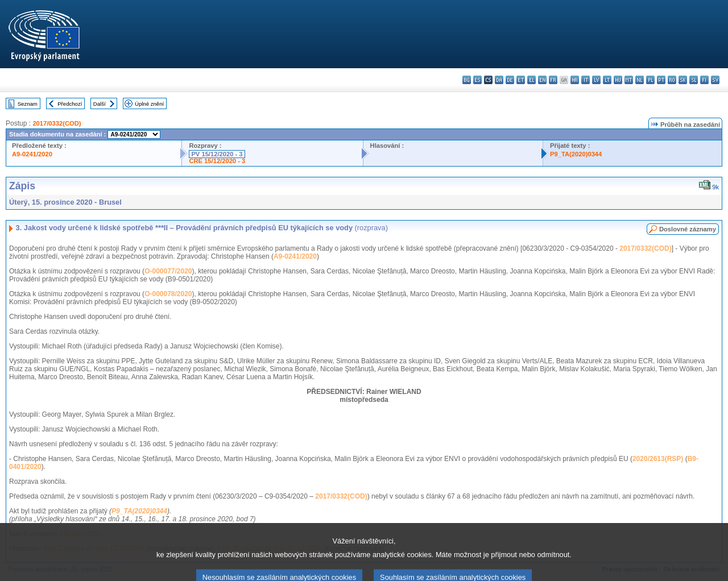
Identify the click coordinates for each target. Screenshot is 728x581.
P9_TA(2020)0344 (576, 154)
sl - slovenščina (694, 80)
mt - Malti (629, 80)
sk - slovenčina (683, 80)
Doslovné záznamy (688, 229)
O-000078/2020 (168, 294)
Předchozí (70, 104)
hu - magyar (618, 80)
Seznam (28, 104)
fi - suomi (704, 80)
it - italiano (586, 80)
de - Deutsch (510, 80)
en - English (542, 80)
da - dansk (499, 80)
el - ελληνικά (531, 80)
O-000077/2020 (168, 271)
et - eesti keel (521, 80)
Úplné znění (149, 104)
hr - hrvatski (575, 80)
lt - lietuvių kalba (607, 80)
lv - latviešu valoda (596, 80)
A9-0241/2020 (32, 154)
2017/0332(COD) (57, 123)
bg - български (467, 80)
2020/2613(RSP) (658, 459)
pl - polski (650, 80)
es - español (477, 80)
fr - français (553, 80)
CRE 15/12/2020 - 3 (217, 161)
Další (100, 104)
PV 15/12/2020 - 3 (217, 154)
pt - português (661, 80)
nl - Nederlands (640, 80)
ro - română (672, 80)
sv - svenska (715, 80)
